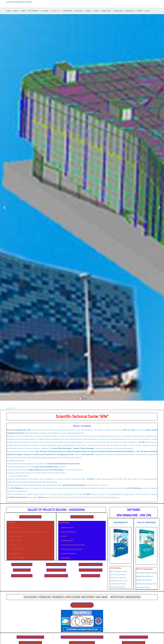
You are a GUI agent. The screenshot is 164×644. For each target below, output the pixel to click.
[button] (4, 207)
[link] (121, 528)
